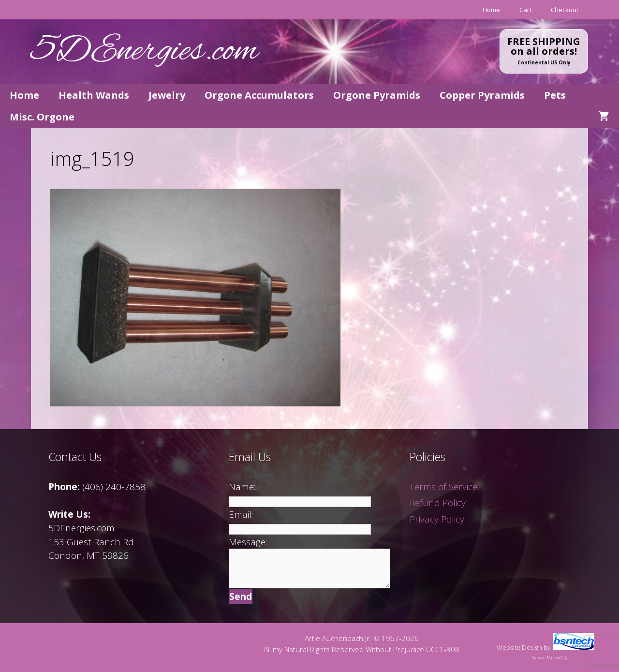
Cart (525, 10)
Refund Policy (438, 503)
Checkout (565, 10)
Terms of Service (443, 487)
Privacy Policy (437, 519)
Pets (555, 95)
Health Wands (94, 95)
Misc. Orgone (42, 117)
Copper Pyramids (482, 95)
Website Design (519, 647)
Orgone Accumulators (259, 95)
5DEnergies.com (145, 52)
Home (491, 10)
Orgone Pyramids (377, 95)
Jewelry (167, 95)
